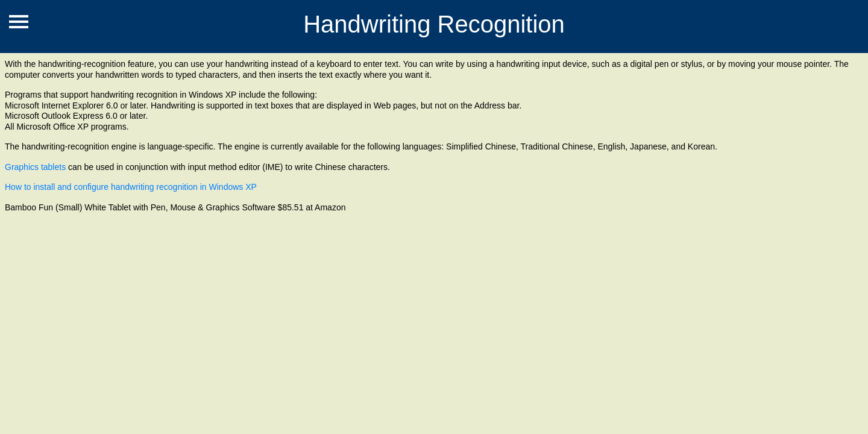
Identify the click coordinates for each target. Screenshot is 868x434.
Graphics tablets (35, 167)
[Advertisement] (219, 291)
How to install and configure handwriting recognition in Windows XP (131, 187)
